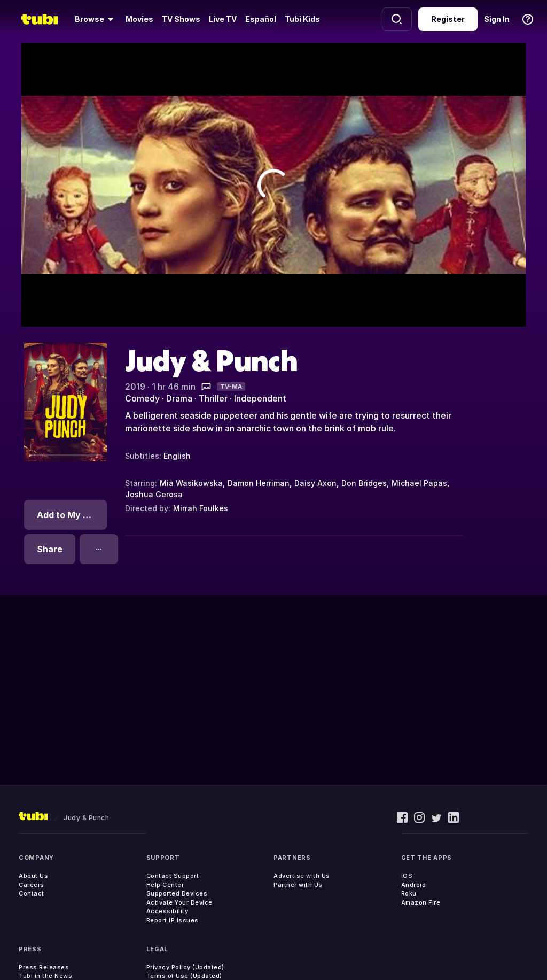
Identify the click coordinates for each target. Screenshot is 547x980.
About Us (33, 876)
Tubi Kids (302, 19)
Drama (179, 398)
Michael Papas (419, 483)
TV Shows (181, 19)
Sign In (497, 19)
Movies (139, 19)
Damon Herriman (259, 483)
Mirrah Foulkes (201, 508)
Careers (32, 885)
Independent (260, 398)
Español (261, 19)
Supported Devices (177, 893)
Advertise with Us (302, 876)
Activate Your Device (179, 902)
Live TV (223, 19)
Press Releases (44, 967)
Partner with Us (298, 885)
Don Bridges (364, 483)
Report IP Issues (173, 920)
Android (414, 885)
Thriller (213, 398)
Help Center (165, 885)
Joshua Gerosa (154, 494)
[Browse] (96, 19)
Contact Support (173, 876)
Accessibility (167, 911)
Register (448, 19)
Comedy (142, 398)
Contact (32, 893)
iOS (407, 876)
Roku (409, 893)
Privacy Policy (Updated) (185, 967)
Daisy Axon (315, 483)
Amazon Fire (421, 902)
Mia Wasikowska (191, 483)
